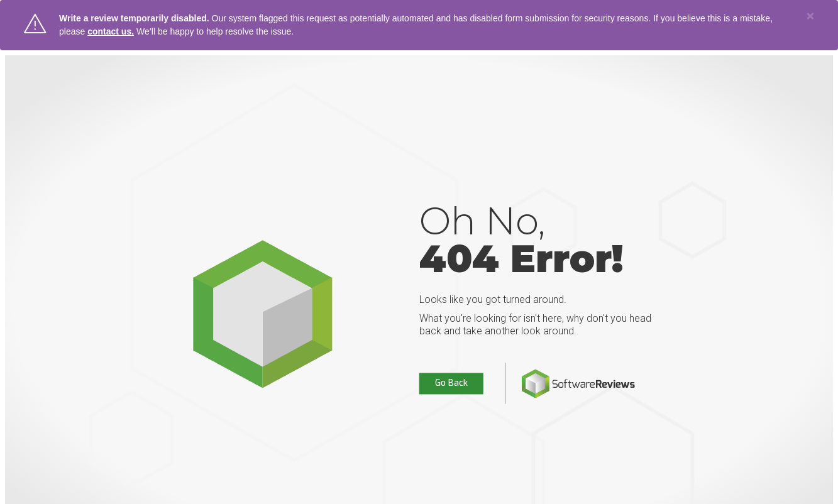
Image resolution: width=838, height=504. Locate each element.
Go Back (451, 384)
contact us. (111, 31)
